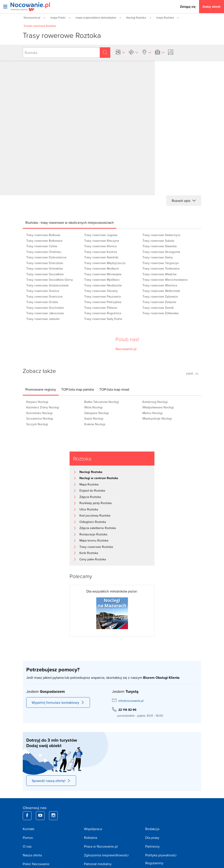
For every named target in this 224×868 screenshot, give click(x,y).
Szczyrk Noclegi (37, 424)
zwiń (192, 373)
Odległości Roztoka (93, 522)
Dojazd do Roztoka (92, 490)
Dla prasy (152, 838)
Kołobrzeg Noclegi (155, 402)
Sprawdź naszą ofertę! (51, 781)
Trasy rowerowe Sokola (158, 241)
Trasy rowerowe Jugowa (101, 235)
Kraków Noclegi (95, 424)
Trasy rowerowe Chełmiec (44, 252)
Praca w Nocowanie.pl (101, 846)
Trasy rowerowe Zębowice (160, 296)
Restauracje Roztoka (93, 534)
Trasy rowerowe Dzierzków (45, 263)
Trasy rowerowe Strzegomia (161, 252)
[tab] (70, 222)
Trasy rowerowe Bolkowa (43, 235)
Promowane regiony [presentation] (41, 389)
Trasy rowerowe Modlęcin (102, 268)
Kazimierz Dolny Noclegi (43, 407)
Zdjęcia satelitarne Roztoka (98, 528)
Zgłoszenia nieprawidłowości (106, 855)
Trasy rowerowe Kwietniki (101, 257)
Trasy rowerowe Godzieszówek (47, 285)
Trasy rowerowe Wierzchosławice (165, 280)
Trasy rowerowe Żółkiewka (160, 313)
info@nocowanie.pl (131, 701)
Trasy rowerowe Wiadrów (159, 274)
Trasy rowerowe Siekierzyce (161, 235)
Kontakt (29, 829)
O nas (27, 846)
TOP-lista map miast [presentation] (114, 389)
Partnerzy (152, 846)
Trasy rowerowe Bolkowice (44, 241)
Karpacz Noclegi (37, 402)
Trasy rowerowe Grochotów (45, 308)
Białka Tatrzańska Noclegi (101, 402)
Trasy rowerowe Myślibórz (102, 280)
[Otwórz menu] (5, 7)
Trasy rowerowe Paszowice (103, 296)
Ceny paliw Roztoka (93, 559)
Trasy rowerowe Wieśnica (160, 285)
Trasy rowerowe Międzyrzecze (105, 263)
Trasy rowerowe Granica (43, 291)
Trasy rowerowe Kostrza (101, 252)
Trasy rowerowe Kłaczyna (101, 241)
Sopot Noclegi (94, 418)
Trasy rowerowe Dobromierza (46, 257)
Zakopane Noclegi (96, 413)
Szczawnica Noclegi (40, 418)
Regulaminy (154, 863)
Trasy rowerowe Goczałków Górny (50, 280)
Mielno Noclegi (152, 413)
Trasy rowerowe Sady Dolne (103, 319)
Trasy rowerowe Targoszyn (161, 263)
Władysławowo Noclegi (158, 407)
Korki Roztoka (89, 553)
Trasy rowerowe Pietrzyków (103, 302)
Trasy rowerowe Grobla (42, 302)
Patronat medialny (98, 864)
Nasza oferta (32, 855)
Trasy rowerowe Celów (42, 246)
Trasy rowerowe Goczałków (45, 274)
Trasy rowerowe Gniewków (45, 268)
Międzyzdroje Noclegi (157, 418)
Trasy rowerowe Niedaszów (103, 285)
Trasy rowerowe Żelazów (159, 302)
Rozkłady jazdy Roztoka (95, 503)
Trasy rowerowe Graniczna (44, 296)
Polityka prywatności (161, 855)
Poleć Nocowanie (36, 864)
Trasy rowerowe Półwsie (101, 308)
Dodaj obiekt (212, 7)
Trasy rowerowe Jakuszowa (45, 313)
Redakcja (152, 829)
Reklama (91, 838)
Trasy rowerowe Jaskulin (43, 319)
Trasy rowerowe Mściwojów (103, 274)
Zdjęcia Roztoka (90, 497)
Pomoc (28, 838)
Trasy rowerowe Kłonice (101, 246)
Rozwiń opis (184, 201)
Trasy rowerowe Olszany (101, 291)
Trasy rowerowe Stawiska (159, 246)
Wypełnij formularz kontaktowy (58, 702)
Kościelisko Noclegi (39, 413)
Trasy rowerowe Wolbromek (161, 291)
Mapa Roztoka (89, 484)
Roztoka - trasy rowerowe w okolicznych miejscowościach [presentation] (70, 222)
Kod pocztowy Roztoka (95, 515)
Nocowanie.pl (126, 349)
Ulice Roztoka (89, 509)
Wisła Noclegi (93, 407)
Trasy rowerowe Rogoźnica (103, 313)
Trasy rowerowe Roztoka (96, 547)
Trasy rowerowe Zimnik (158, 308)
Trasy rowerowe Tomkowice (161, 268)
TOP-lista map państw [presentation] (78, 389)
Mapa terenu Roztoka (94, 540)
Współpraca (93, 829)
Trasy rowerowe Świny (158, 257)
